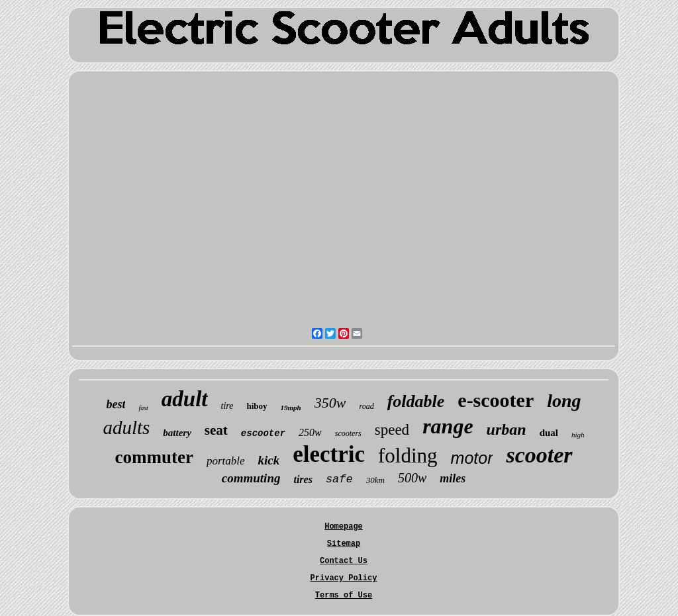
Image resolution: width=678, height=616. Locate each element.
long (564, 401)
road (366, 406)
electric (329, 454)
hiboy (257, 406)
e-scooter (496, 400)
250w (310, 432)
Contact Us (344, 561)
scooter (539, 455)
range (448, 426)
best (116, 404)
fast (143, 408)
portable (226, 461)
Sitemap (344, 544)
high (578, 435)
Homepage (344, 527)
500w (412, 478)
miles (453, 478)
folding (408, 456)
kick (269, 460)
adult (185, 399)
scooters (348, 433)
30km (375, 480)
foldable (416, 401)
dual (549, 433)
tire (227, 406)
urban (507, 429)
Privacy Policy (344, 578)
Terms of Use (344, 595)
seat (216, 430)
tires (303, 479)
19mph (291, 408)
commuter (154, 457)
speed (392, 430)
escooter (263, 433)
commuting (251, 478)
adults (126, 427)
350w (330, 403)
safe (339, 479)
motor (472, 458)
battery (177, 433)
